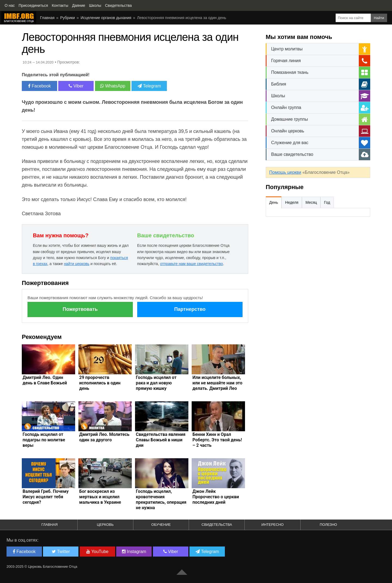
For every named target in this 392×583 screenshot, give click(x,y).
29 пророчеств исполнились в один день (100, 383)
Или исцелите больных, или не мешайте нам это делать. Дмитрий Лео (217, 383)
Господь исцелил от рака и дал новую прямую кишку (156, 383)
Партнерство (190, 309)
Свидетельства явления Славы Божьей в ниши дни (161, 440)
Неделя (292, 202)
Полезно (329, 525)
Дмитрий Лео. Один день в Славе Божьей (45, 380)
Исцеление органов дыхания (106, 18)
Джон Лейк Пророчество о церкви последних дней (216, 497)
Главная (47, 18)
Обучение (161, 525)
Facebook (39, 86)
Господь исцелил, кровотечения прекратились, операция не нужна (161, 500)
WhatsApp (113, 86)
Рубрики (68, 18)
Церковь (105, 525)
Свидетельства (217, 525)
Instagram (134, 552)
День (274, 202)
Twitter (61, 552)
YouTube (97, 552)
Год (327, 202)
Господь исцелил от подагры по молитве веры (44, 440)
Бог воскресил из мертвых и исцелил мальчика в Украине (100, 497)
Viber (76, 86)
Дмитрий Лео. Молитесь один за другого (104, 437)
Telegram (149, 86)
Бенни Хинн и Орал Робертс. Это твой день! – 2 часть (217, 440)
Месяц (311, 202)
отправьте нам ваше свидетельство (192, 264)
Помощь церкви (285, 172)
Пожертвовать (80, 309)
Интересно (272, 525)
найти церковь (77, 264)
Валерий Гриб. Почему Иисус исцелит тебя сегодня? (46, 497)
